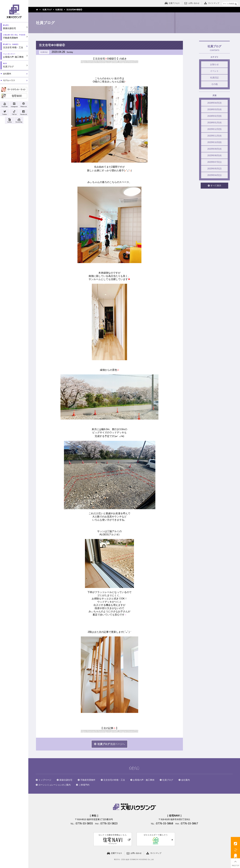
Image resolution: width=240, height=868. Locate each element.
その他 (214, 84)
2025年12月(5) (214, 129)
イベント (214, 71)
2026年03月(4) (214, 109)
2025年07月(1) (214, 162)
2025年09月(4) (214, 149)
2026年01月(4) (214, 123)
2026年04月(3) (214, 103)
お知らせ (214, 64)
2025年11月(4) (214, 136)
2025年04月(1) (214, 175)
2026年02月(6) (214, 116)
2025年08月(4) (214, 155)
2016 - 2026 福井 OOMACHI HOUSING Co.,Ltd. (135, 860)
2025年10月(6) (214, 142)
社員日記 (214, 78)
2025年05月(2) (214, 169)
